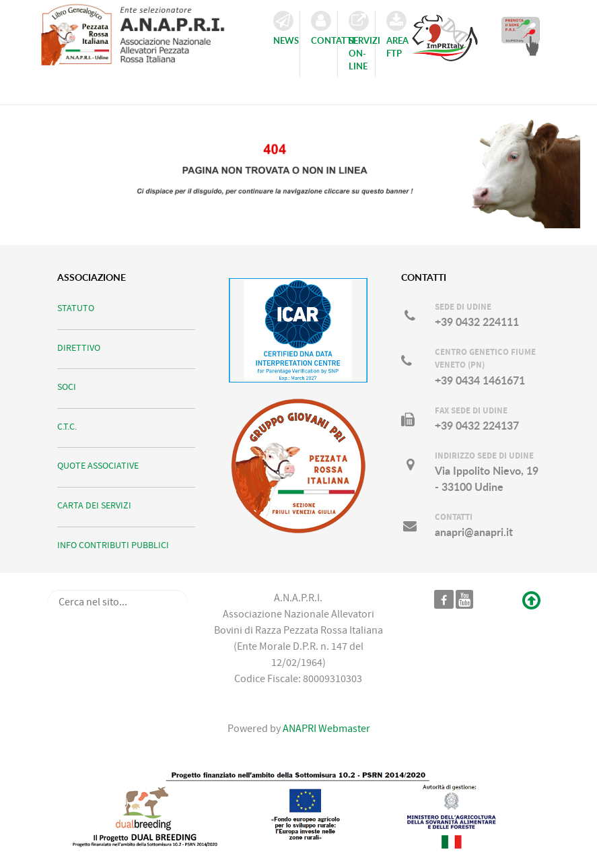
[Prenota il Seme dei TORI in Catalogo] (521, 36)
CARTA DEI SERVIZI (94, 505)
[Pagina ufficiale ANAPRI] (444, 599)
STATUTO (76, 308)
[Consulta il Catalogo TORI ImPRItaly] (445, 34)
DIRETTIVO (79, 348)
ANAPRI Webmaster (325, 729)
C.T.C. (67, 427)
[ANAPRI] (141, 32)
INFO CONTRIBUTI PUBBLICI (113, 545)
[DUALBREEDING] (299, 810)
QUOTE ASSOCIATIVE (98, 466)
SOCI (67, 387)
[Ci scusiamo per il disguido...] (298, 169)
